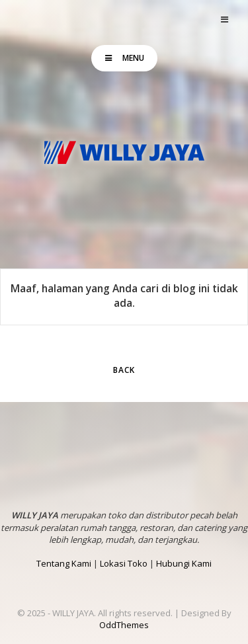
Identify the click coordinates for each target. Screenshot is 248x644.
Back (124, 370)
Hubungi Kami (184, 563)
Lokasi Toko (124, 563)
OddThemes (124, 625)
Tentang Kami (64, 563)
